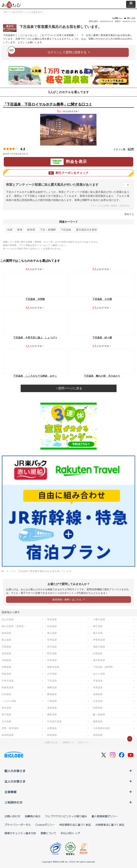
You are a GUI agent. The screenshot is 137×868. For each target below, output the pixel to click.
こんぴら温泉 (9, 701)
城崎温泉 (52, 687)
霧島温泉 (52, 714)
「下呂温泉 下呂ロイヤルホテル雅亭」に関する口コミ (48, 104)
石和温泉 (52, 660)
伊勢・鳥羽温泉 (10, 728)
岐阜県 (31, 230)
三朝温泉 (52, 701)
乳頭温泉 (52, 626)
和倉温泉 (6, 674)
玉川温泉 (6, 721)
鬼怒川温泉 (99, 647)
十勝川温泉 (99, 619)
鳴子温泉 (98, 626)
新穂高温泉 (8, 687)
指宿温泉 (98, 735)
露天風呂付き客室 (87, 230)
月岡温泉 (6, 660)
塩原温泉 (6, 653)
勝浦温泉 (52, 694)
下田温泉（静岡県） (104, 667)
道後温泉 (98, 694)
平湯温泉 (98, 681)
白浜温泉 (6, 694)
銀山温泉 (6, 640)
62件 (131, 149)
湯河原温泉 (99, 660)
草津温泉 (52, 640)
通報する (129, 214)
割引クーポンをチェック (68, 173)
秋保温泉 (6, 633)
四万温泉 (52, 647)
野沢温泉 (52, 653)
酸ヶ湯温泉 (99, 714)
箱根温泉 (98, 721)
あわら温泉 (99, 674)
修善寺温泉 (53, 667)
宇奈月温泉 (8, 681)
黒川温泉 (6, 714)
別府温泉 (98, 708)
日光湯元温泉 (54, 721)
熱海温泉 (52, 735)
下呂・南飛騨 (48, 230)
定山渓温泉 (8, 619)
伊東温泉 (6, 667)
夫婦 (10, 230)
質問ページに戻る (69, 388)
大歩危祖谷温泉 (101, 728)
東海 (20, 230)
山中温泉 (52, 674)
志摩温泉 (52, 728)
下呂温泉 (66, 230)
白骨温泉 (98, 653)
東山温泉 (52, 633)
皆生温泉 (6, 708)
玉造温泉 (98, 701)
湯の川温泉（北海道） (14, 626)
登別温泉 (52, 619)
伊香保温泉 (99, 640)
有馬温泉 (98, 687)
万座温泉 (6, 647)
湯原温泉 (52, 708)
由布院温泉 (8, 735)
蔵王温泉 (98, 633)
